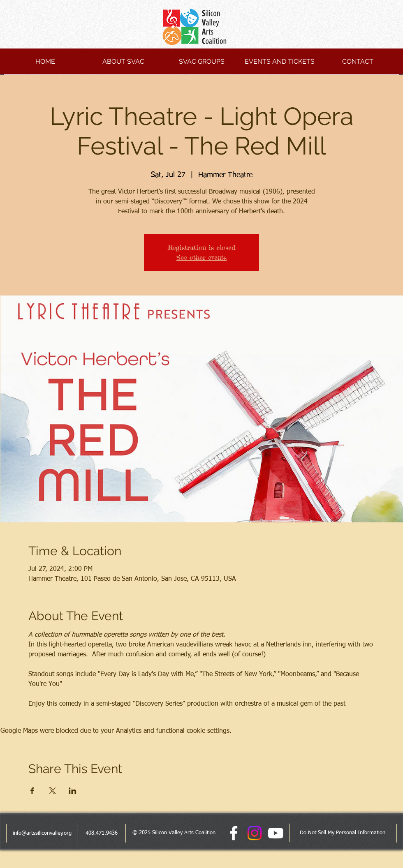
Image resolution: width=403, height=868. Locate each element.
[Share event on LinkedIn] (73, 791)
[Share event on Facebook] (32, 791)
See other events (201, 257)
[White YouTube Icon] (276, 833)
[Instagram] (255, 833)
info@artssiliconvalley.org (42, 833)
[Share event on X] (52, 791)
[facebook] (234, 833)
